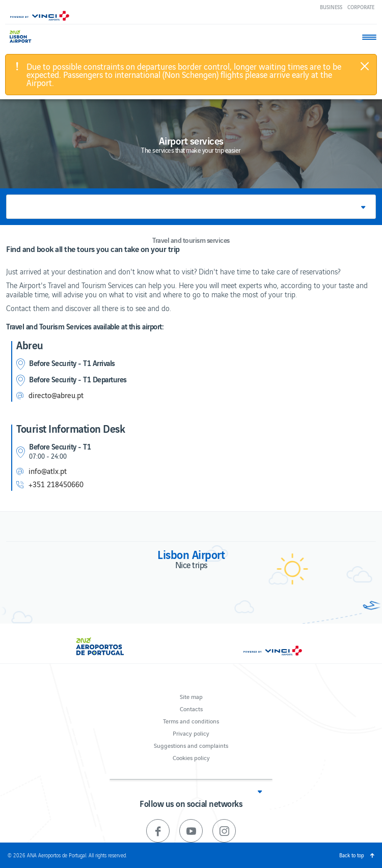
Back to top (352, 855)
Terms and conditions (191, 721)
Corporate (361, 7)
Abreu (30, 345)
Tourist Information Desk (71, 428)
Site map (191, 696)
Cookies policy (191, 757)
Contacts (191, 708)
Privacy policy (191, 733)
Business (331, 7)
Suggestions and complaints (191, 745)
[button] (191, 207)
